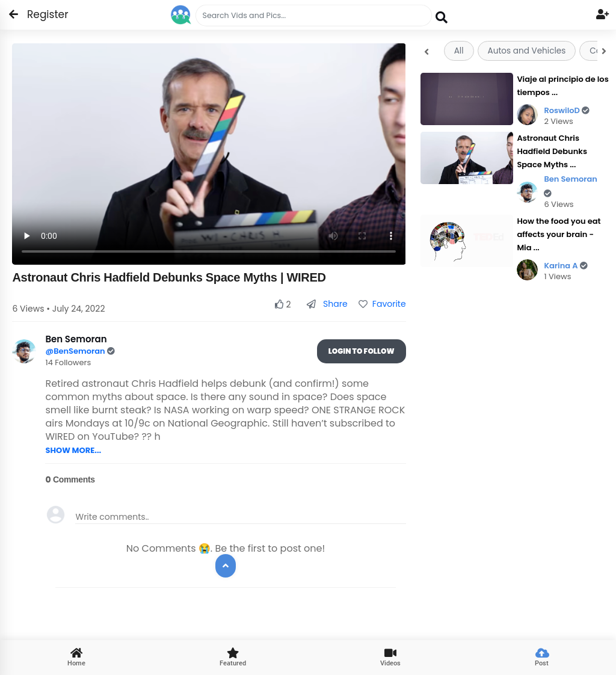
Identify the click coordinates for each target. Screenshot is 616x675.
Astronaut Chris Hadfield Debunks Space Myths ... (552, 151)
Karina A (565, 266)
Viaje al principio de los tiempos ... (562, 86)
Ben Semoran (571, 186)
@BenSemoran (76, 351)
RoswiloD (567, 110)
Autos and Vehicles (527, 51)
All (459, 51)
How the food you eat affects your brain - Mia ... (559, 234)
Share (327, 304)
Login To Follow (362, 351)
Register (41, 14)
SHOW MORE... (73, 450)
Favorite (382, 304)
